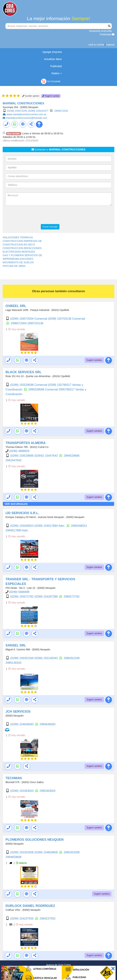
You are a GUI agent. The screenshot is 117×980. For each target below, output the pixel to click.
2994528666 (72, 456)
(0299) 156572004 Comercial (29, 319)
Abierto (21, 863)
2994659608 (13, 857)
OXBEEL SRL (16, 306)
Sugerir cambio (51, 96)
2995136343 (13, 663)
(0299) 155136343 (46, 658)
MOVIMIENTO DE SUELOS (18, 262)
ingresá (110, 45)
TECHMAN (14, 778)
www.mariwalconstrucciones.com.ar (26, 114)
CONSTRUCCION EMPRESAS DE (22, 241)
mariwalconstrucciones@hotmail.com (26, 118)
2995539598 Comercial (44, 389)
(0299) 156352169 (22, 658)
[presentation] (32, 215)
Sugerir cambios (94, 360)
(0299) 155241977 (38, 111)
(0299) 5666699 (19, 592)
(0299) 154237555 (22, 919)
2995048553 (79, 526)
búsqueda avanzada (100, 31)
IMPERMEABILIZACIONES (18, 259)
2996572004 (19, 323)
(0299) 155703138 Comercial (66, 319)
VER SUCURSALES (16, 504)
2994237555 (48, 919)
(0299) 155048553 (22, 526)
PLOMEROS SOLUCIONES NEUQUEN (35, 840)
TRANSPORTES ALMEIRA (26, 443)
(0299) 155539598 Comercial (29, 385)
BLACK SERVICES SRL (24, 372)
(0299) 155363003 (22, 791)
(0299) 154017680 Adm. (50, 526)
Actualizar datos (53, 59)
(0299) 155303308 (22, 852)
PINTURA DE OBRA (14, 266)
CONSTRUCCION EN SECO (19, 245)
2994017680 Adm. (17, 530)
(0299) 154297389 (46, 597)
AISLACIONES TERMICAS (18, 237)
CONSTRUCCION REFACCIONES (22, 248)
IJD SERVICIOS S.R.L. (22, 513)
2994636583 (48, 724)
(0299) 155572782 (22, 597)
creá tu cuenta (96, 45)
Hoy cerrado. (17, 329)
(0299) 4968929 (19, 451)
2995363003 (48, 791)
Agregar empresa (52, 52)
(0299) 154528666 (22, 456)
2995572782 (72, 597)
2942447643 (13, 460)
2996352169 (72, 658)
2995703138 (35, 323)
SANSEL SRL (16, 645)
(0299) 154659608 (46, 852)
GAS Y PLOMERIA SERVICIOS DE (22, 255)
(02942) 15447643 (46, 456)
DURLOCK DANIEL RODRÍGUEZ (30, 906)
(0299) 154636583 (22, 724)
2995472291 (61, 111)
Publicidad (107, 34)
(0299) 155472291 (17, 111)
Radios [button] (57, 73)
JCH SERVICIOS (18, 712)
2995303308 (72, 852)
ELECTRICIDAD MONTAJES (19, 252)
